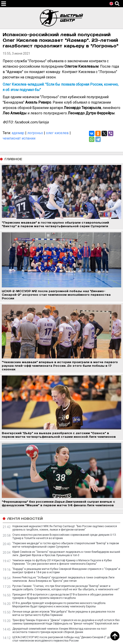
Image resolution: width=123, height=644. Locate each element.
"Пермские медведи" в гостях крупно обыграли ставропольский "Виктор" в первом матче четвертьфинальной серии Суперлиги (66, 545)
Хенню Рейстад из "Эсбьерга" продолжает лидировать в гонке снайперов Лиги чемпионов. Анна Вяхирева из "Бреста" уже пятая (63, 579)
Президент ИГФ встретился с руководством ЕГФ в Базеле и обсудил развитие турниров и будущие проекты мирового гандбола (63, 596)
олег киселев (57, 133)
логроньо (35, 133)
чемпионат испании (19, 138)
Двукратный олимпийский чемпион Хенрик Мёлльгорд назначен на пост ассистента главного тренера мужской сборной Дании (59, 630)
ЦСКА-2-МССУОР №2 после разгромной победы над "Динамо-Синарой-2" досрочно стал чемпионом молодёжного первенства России (66, 639)
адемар (18, 133)
